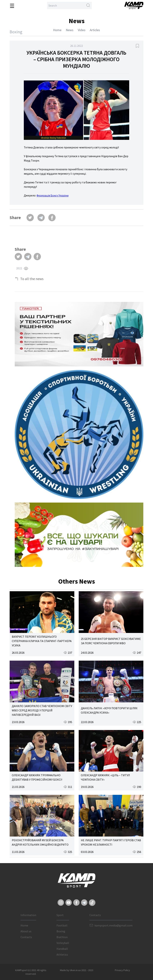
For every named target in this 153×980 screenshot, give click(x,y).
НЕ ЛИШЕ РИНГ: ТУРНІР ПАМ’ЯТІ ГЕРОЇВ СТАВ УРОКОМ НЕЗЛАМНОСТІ (111, 842)
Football (62, 925)
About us (26, 931)
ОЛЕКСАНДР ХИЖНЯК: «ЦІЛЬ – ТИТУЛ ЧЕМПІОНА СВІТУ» (105, 777)
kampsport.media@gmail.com (113, 925)
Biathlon (62, 937)
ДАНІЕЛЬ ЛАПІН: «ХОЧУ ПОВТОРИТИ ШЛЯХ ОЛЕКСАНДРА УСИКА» (109, 710)
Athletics (62, 955)
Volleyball (63, 943)
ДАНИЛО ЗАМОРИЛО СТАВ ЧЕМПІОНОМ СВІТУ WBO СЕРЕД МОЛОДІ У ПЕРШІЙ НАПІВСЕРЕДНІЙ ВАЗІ (42, 710)
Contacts (26, 937)
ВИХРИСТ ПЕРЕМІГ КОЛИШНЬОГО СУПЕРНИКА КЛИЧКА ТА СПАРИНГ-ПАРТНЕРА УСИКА (42, 641)
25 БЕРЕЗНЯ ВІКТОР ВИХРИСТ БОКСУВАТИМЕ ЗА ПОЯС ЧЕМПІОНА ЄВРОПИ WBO (111, 641)
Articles (95, 30)
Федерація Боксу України (53, 195)
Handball (62, 949)
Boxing (61, 931)
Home (57, 30)
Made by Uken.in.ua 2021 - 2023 (77, 970)
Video (82, 30)
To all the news (32, 279)
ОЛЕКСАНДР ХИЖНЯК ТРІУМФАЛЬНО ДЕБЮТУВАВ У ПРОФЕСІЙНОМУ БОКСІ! (37, 777)
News (70, 30)
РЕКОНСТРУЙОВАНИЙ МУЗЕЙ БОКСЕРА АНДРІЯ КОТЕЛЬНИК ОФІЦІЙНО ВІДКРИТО (40, 842)
